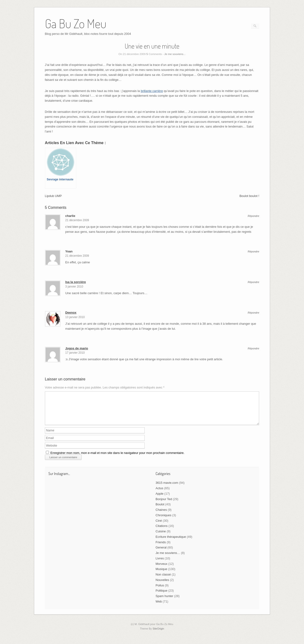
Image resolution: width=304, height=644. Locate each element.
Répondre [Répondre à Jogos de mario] (253, 349)
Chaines (161, 515)
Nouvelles (162, 586)
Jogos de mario (77, 348)
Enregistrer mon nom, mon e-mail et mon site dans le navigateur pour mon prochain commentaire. (117, 459)
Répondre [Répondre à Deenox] (253, 313)
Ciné (159, 526)
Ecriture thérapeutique (171, 542)
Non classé (163, 580)
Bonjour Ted (164, 505)
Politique (161, 596)
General (161, 553)
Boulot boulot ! (249, 196)
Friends (161, 548)
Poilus (160, 591)
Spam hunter (164, 602)
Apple (159, 499)
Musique (161, 575)
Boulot (160, 510)
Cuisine (161, 537)
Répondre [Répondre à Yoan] (253, 252)
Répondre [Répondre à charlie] (253, 216)
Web (159, 607)
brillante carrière (152, 91)
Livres (160, 564)
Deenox (71, 313)
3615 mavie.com (167, 488)
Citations (162, 532)
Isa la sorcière (76, 282)
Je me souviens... (175, 54)
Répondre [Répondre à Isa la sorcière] (253, 282)
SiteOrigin (158, 634)
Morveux (161, 569)
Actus (159, 494)
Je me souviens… (168, 559)
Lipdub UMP (53, 196)
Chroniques (164, 521)
